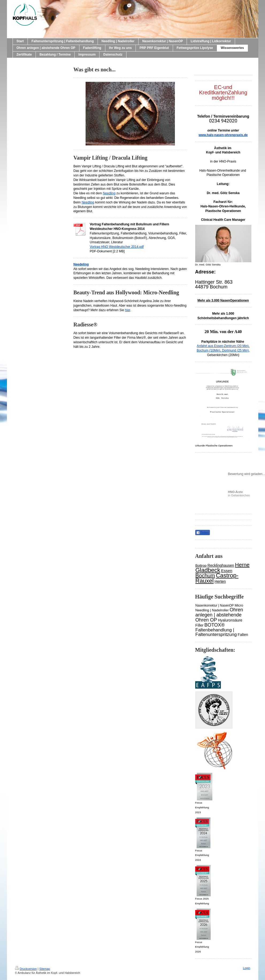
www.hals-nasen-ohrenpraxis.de (223, 135)
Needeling (81, 264)
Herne (242, 565)
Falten (243, 635)
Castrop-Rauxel (217, 578)
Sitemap (45, 969)
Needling (109, 193)
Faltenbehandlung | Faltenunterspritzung (216, 632)
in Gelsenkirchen (239, 494)
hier (127, 310)
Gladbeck (208, 570)
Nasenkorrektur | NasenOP (215, 605)
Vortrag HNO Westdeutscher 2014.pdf (117, 247)
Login (247, 968)
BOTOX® (214, 625)
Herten (220, 581)
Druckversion (26, 969)
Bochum (205, 576)
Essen (227, 571)
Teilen (203, 533)
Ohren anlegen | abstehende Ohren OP (219, 615)
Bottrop (201, 566)
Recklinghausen (221, 565)
